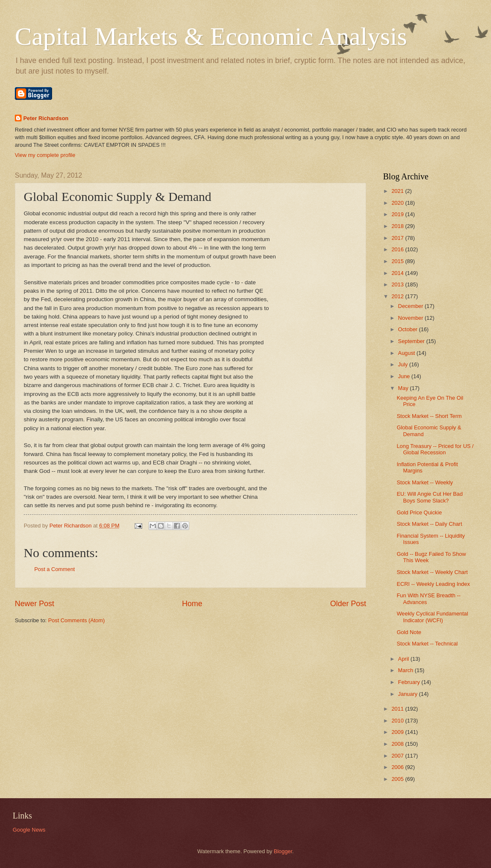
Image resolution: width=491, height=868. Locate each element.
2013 (398, 284)
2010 (398, 721)
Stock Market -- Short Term (429, 416)
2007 (398, 756)
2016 (398, 249)
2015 (398, 261)
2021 (398, 191)
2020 (398, 203)
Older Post (348, 604)
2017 (398, 238)
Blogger (283, 851)
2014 (398, 273)
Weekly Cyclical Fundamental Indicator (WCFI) (432, 617)
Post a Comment (55, 569)
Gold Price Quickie (419, 512)
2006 (398, 767)
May (404, 388)
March (406, 670)
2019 (398, 214)
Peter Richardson (46, 118)
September (412, 341)
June (405, 376)
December (411, 306)
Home (192, 604)
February (410, 682)
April (404, 659)
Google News (29, 830)
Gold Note (409, 632)
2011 (398, 709)
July (403, 364)
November (411, 318)
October (408, 329)
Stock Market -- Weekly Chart (432, 572)
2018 (398, 226)
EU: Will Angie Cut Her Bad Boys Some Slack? (430, 497)
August (407, 353)
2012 (398, 296)
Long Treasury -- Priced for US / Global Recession (435, 449)
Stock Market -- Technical (427, 644)
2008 (398, 744)
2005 (398, 779)
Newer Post (34, 604)
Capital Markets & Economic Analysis (211, 36)
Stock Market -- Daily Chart (429, 524)
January (408, 694)
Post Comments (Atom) (77, 620)
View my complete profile (45, 155)
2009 (398, 732)
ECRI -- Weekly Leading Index (433, 584)
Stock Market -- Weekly (425, 482)
